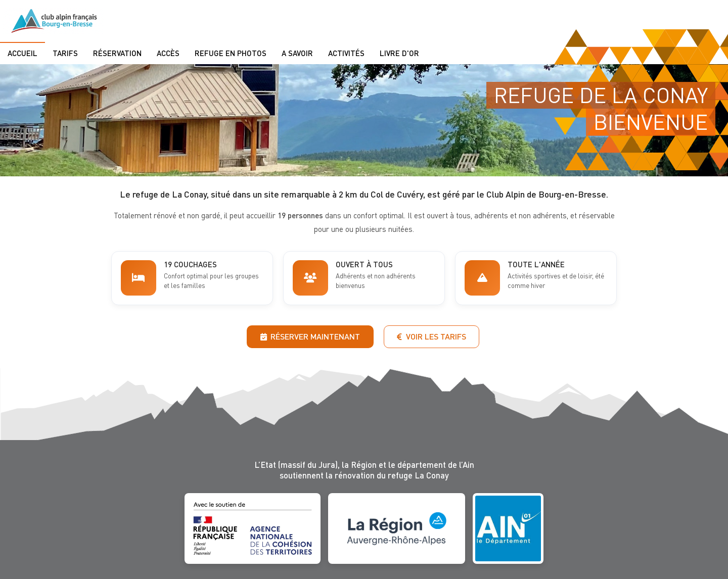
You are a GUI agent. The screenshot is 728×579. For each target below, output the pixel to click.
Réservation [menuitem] (117, 53)
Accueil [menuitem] (22, 53)
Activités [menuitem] (346, 53)
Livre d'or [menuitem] (399, 53)
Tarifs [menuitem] (65, 53)
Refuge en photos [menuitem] (231, 53)
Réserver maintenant (310, 336)
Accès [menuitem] (168, 53)
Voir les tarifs (431, 336)
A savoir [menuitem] (297, 53)
